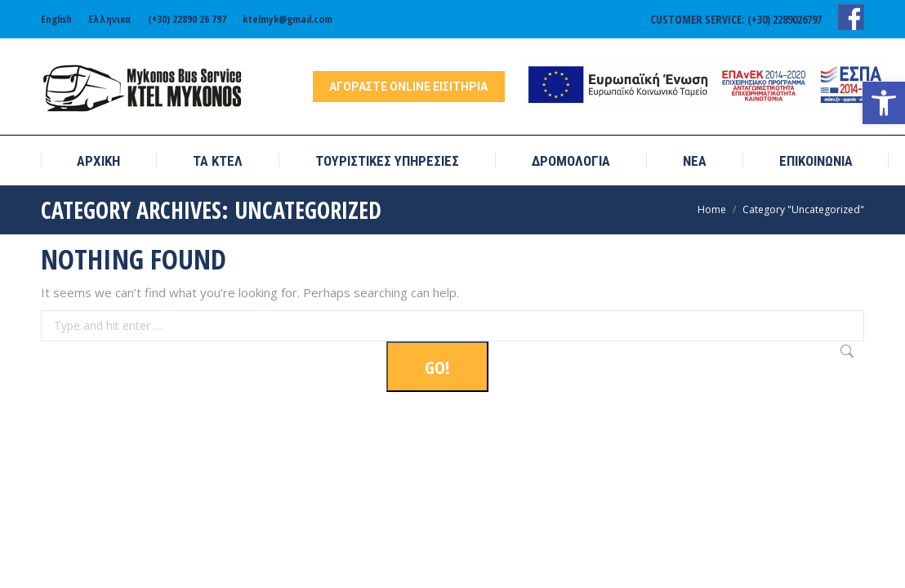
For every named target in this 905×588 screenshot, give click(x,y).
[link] (884, 103)
